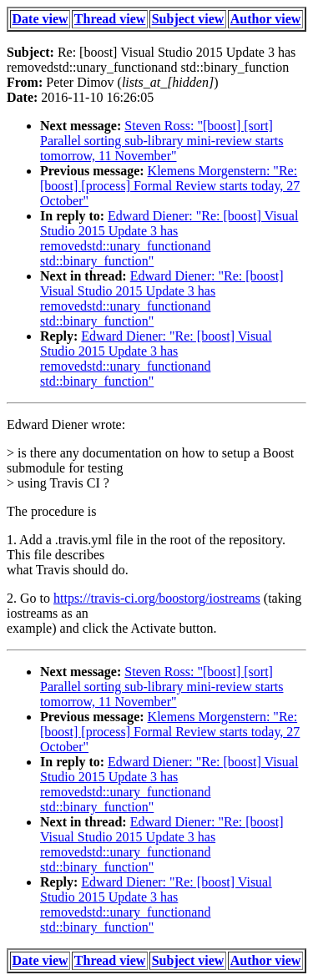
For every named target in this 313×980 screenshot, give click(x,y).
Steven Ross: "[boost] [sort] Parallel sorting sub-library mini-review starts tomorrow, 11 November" (162, 141)
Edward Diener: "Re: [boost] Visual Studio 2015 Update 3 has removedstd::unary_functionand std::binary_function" (169, 238)
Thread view (110, 19)
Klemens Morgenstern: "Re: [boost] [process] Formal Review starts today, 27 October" (170, 186)
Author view (266, 19)
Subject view (188, 19)
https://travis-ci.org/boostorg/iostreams (157, 598)
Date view (40, 19)
